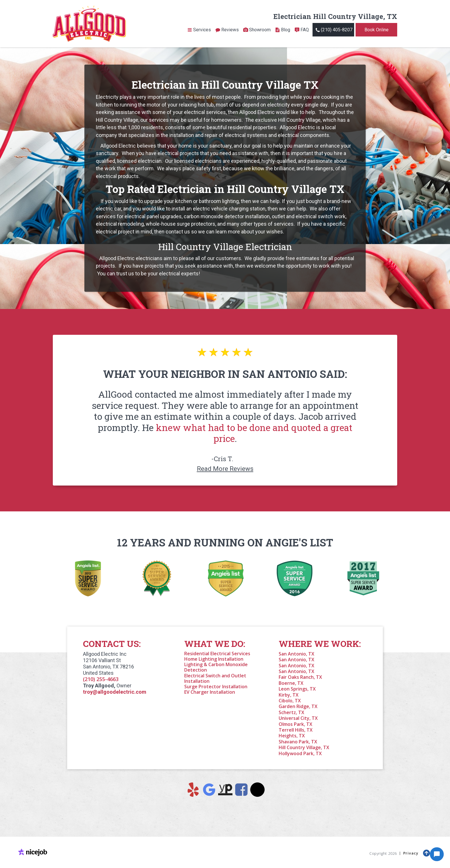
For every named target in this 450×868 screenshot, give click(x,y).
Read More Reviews (225, 469)
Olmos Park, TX (295, 724)
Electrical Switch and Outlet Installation (215, 678)
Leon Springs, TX (297, 689)
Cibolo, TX (290, 701)
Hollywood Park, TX (300, 753)
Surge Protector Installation (216, 687)
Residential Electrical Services (217, 654)
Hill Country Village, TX (304, 747)
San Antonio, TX (296, 654)
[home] (89, 24)
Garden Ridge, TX (298, 706)
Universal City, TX (298, 718)
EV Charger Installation (210, 692)
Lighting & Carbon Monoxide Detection (216, 667)
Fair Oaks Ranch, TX (300, 677)
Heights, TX (292, 736)
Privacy (411, 852)
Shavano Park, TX (298, 742)
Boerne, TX (291, 683)
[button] (199, 30)
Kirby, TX (289, 695)
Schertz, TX (291, 712)
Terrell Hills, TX (296, 730)
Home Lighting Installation (214, 659)
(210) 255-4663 (101, 679)
